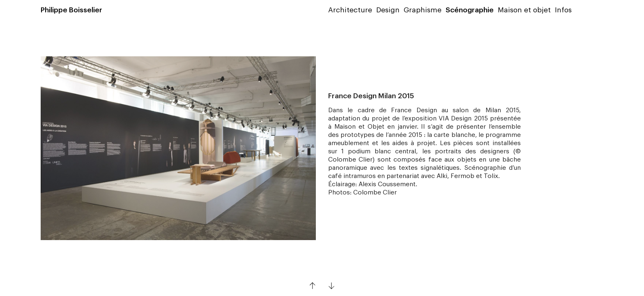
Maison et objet (524, 10)
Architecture (350, 10)
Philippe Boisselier (71, 10)
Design (388, 10)
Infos (563, 10)
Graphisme (423, 10)
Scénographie (470, 10)
